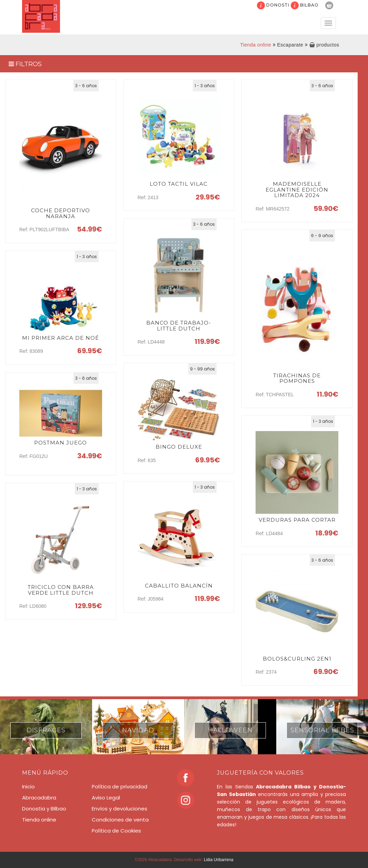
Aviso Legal (106, 798)
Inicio (28, 787)
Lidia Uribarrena (218, 860)
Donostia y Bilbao (44, 809)
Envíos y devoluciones (120, 809)
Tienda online (256, 45)
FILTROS (25, 64)
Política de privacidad (120, 787)
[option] (46, 727)
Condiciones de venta (120, 820)
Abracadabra (39, 798)
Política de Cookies (116, 831)
